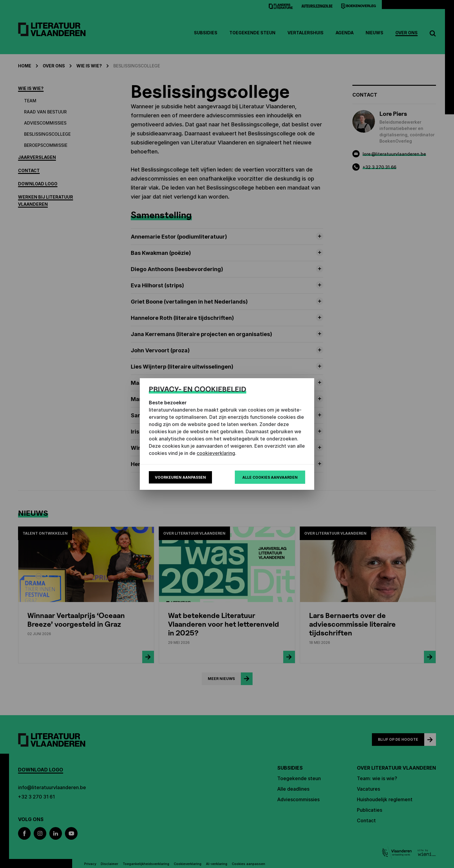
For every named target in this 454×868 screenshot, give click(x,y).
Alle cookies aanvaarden (270, 477)
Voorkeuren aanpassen (180, 477)
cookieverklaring (216, 453)
